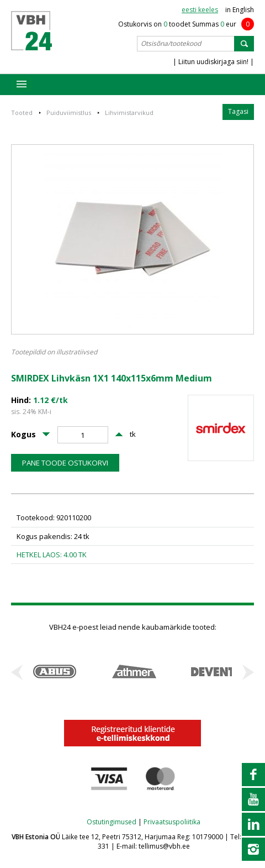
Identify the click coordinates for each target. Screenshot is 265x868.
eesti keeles (200, 10)
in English (240, 10)
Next (248, 672)
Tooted (22, 113)
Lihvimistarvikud (129, 113)
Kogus (23, 435)
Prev (17, 672)
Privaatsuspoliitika (172, 822)
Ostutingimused (112, 822)
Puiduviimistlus (69, 113)
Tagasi (238, 111)
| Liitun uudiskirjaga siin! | (213, 62)
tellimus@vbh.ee (164, 846)
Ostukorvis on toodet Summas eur (186, 24)
